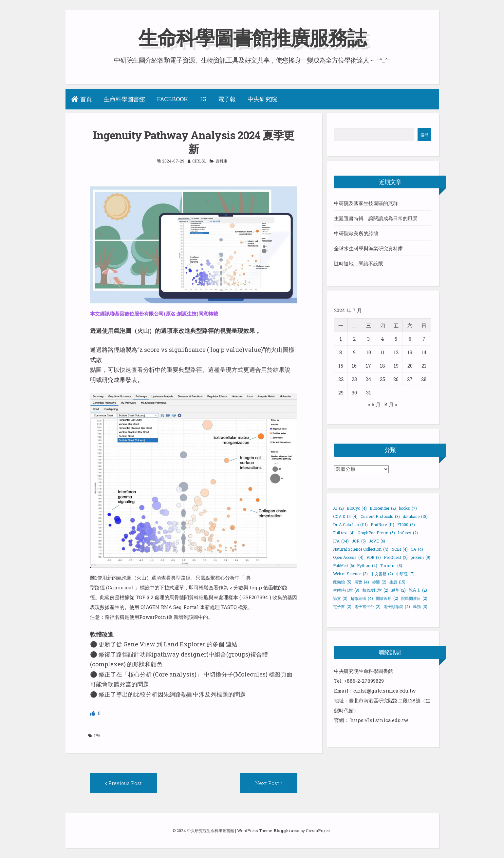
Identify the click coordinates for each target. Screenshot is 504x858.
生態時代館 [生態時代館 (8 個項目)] (346, 590)
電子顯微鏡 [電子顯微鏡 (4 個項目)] (397, 606)
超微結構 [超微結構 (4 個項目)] (362, 598)
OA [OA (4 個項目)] (417, 549)
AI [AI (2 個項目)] (338, 508)
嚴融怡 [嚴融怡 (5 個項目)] (342, 582)
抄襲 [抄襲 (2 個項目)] (379, 582)
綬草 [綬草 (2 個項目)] (399, 590)
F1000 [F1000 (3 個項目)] (406, 524)
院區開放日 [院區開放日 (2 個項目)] (414, 598)
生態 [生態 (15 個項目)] (397, 582)
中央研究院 (262, 99)
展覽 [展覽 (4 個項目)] (362, 582)
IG (203, 99)
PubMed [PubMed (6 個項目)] (344, 565)
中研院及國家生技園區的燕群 (366, 203)
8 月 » (391, 404)
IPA (97, 735)
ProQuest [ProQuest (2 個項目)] (396, 557)
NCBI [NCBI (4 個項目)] (400, 549)
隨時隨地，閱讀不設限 (359, 263)
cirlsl (199, 161)
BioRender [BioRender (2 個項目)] (383, 508)
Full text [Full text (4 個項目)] (344, 533)
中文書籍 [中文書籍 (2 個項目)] (382, 574)
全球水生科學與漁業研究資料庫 (368, 248)
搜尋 (424, 135)
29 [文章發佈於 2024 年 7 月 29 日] (341, 392)
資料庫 (221, 161)
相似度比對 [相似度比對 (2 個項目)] (375, 590)
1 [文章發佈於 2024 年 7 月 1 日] (341, 339)
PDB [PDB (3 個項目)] (374, 557)
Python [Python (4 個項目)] (367, 565)
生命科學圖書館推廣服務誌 (252, 37)
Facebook (173, 99)
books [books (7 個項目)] (408, 508)
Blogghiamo (287, 830)
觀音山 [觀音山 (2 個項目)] (418, 590)
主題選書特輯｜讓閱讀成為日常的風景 (376, 218)
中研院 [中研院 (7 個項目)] (405, 574)
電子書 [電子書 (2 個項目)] (342, 606)
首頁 (82, 99)
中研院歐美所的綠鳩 (356, 233)
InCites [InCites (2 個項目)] (408, 533)
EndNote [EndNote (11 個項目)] (383, 524)
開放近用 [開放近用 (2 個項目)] (387, 598)
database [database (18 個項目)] (415, 516)
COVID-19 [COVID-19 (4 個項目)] (345, 516)
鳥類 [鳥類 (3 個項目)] (420, 606)
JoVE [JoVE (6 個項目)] (377, 541)
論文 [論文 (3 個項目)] (340, 598)
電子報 (227, 99)
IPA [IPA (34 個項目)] (341, 541)
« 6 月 (374, 404)
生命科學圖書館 (124, 99)
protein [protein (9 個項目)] (420, 557)
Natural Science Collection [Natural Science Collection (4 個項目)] (361, 549)
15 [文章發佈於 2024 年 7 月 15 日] (341, 366)
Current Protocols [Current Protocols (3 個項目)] (380, 516)
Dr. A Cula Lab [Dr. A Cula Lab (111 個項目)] (350, 524)
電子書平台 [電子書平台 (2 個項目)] (367, 606)
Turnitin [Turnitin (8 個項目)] (391, 565)
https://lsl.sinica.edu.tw (379, 720)
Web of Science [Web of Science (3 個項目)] (350, 574)
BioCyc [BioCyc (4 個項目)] (357, 508)
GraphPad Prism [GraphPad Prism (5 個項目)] (376, 533)
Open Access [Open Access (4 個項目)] (348, 557)
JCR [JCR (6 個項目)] (359, 541)
